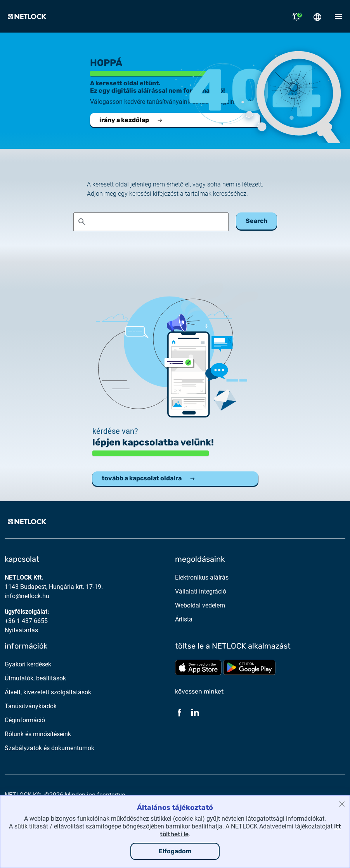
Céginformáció (25, 720)
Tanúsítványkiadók (31, 706)
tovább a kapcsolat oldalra (149, 478)
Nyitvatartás (21, 630)
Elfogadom (175, 851)
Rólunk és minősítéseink (38, 734)
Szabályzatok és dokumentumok (49, 748)
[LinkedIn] (195, 712)
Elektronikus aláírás (202, 577)
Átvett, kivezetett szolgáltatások (48, 692)
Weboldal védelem (200, 605)
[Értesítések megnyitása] (296, 16)
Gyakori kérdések (28, 664)
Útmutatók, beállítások (35, 678)
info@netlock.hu (27, 596)
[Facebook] (180, 712)
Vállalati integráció (201, 591)
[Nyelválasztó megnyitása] (317, 16)
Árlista (184, 619)
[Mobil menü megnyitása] (338, 16)
